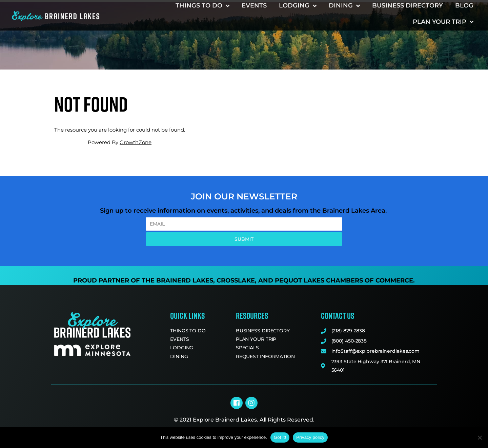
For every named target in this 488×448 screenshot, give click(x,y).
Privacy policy (310, 437)
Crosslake (236, 280)
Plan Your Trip (443, 11)
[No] (480, 437)
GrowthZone (136, 142)
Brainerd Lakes (185, 280)
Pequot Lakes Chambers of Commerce (344, 280)
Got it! (280, 437)
